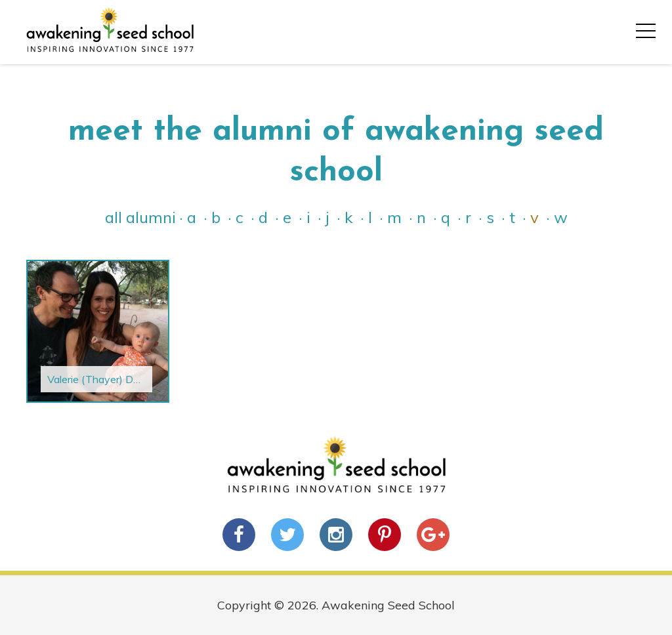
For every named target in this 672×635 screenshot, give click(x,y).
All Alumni (140, 217)
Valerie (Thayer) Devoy (102, 379)
